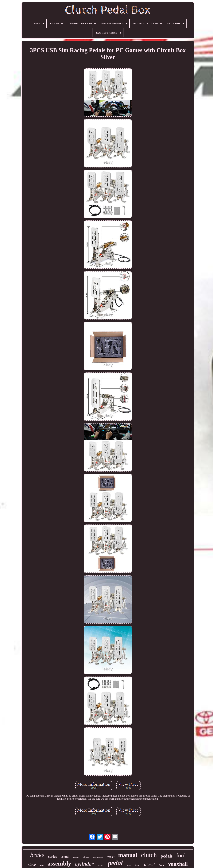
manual (128, 855)
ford (181, 855)
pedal (115, 863)
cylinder (84, 864)
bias (42, 865)
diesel (149, 864)
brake (37, 855)
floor (162, 865)
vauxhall (178, 864)
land (138, 865)
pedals (167, 856)
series (53, 856)
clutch (149, 855)
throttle (76, 858)
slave (32, 865)
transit (111, 857)
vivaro (101, 865)
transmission (98, 858)
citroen (86, 857)
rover (129, 866)
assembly (59, 863)
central (65, 857)
